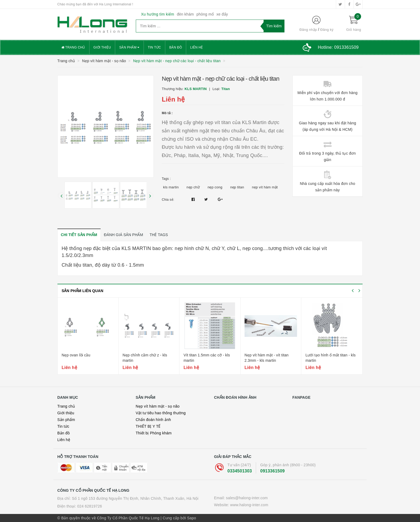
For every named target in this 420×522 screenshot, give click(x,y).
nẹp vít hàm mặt (265, 187)
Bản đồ (176, 47)
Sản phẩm (129, 47)
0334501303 (240, 471)
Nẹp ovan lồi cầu (76, 355)
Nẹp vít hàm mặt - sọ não (158, 406)
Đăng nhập (308, 30)
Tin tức (154, 47)
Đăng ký (327, 30)
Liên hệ (196, 47)
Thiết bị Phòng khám (154, 433)
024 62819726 (90, 506)
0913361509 (272, 471)
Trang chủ (73, 47)
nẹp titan (237, 187)
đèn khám (185, 14)
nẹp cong (215, 187)
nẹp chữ (193, 187)
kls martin (171, 187)
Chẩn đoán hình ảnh (153, 420)
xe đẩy (222, 14)
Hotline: (338, 47)
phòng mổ (205, 14)
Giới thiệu (102, 47)
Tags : (166, 179)
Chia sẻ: (168, 200)
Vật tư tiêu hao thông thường (161, 413)
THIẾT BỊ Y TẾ (148, 426)
